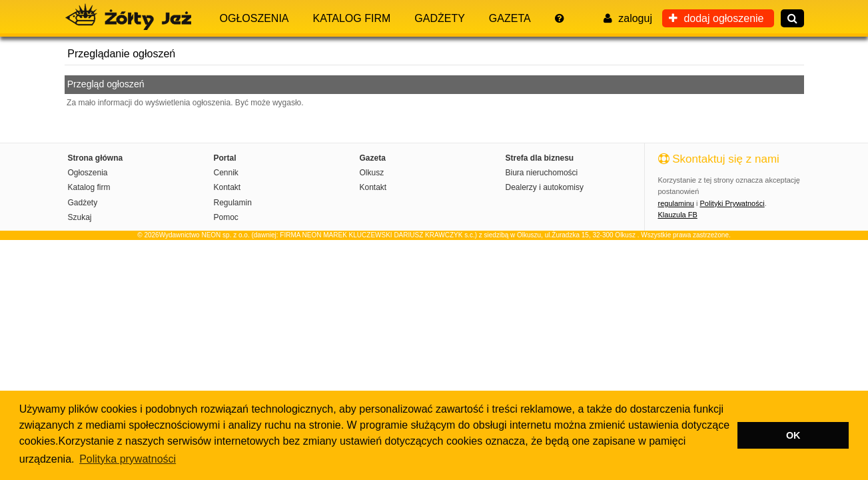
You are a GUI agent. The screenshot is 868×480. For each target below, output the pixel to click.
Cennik (226, 173)
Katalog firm (352, 18)
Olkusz (372, 173)
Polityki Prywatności (732, 203)
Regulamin (233, 203)
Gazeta (510, 18)
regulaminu (676, 203)
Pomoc (226, 217)
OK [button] (793, 435)
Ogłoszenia (254, 18)
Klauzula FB (678, 215)
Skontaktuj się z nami (719, 159)
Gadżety (440, 18)
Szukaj (80, 217)
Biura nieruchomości (542, 173)
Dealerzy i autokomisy (545, 187)
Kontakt (227, 187)
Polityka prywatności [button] (128, 459)
